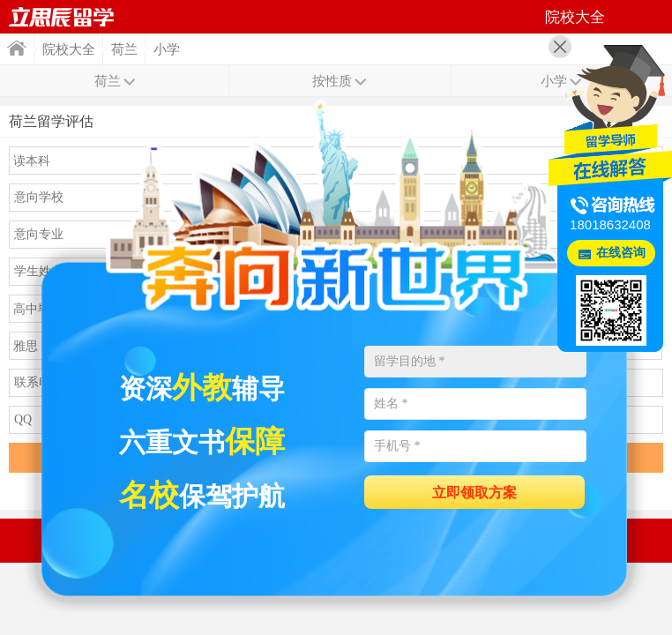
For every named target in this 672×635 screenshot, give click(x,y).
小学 (167, 49)
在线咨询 (621, 253)
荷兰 (124, 49)
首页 (62, 17)
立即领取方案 (474, 493)
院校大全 (69, 49)
